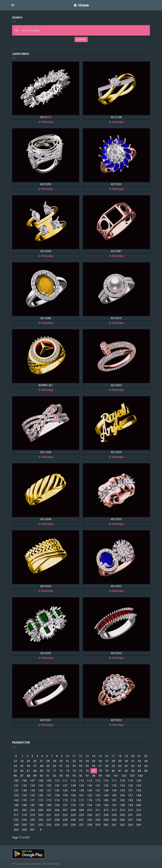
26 (35, 761)
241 (81, 820)
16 (107, 756)
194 (90, 805)
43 (146, 761)
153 (16, 795)
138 (24, 790)
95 (74, 776)
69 (41, 771)
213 (114, 810)
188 (41, 805)
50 (55, 766)
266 (24, 830)
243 (98, 820)
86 (15, 776)
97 (87, 776)
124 (41, 785)
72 (61, 771)
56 (94, 766)
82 (126, 771)
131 (98, 785)
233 (16, 820)
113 (81, 781)
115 (98, 781)
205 (49, 810)
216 (139, 810)
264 (139, 825)
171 (32, 800)
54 (81, 766)
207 (65, 810)
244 (106, 820)
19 (126, 756)
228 (106, 815)
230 (122, 815)
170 (24, 800)
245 (114, 820)
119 (130, 781)
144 (73, 790)
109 (49, 781)
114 (90, 781)
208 (73, 810)
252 (41, 825)
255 (65, 825)
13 (87, 756)
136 (139, 785)
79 (107, 771)
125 (49, 785)
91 (48, 776)
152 (139, 790)
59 (113, 766)
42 (139, 761)
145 (81, 790)
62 (133, 766)
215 (130, 810)
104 (140, 776)
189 (49, 805)
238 (57, 820)
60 (120, 766)
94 (68, 776)
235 (32, 820)
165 (114, 795)
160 (73, 795)
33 (81, 761)
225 (81, 815)
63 (139, 766)
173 (49, 800)
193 (81, 805)
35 (94, 761)
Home (81, 5)
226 (90, 815)
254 (57, 825)
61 (126, 766)
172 (41, 800)
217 (16, 815)
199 (130, 805)
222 (57, 815)
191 (65, 805)
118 (122, 781)
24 (22, 761)
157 (49, 795)
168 (139, 795)
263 (130, 825)
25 (28, 761)
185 (16, 805)
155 (32, 795)
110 (57, 781)
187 (32, 805)
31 (68, 761)
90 (41, 776)
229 (114, 815)
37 (107, 761)
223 (65, 815)
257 (81, 825)
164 (106, 795)
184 (139, 800)
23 (15, 761)
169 (16, 800)
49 (48, 766)
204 (41, 810)
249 (16, 825)
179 (98, 800)
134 (122, 785)
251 (32, 825)
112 (73, 781)
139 (32, 790)
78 (100, 771)
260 (106, 825)
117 (114, 781)
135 (130, 785)
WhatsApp (46, 122)
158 (57, 795)
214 (122, 810)
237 (49, 820)
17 (113, 756)
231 (130, 815)
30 (61, 761)
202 (24, 810)
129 (81, 785)
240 (73, 820)
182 (122, 800)
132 (106, 785)
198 (122, 805)
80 (113, 771)
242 (90, 820)
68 (35, 771)
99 (100, 776)
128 (73, 785)
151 (130, 790)
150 (122, 790)
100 (108, 776)
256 (73, 825)
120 (139, 781)
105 (16, 781)
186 (24, 805)
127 (65, 785)
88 (28, 776)
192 (73, 805)
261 (114, 825)
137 (16, 790)
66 (22, 771)
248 (139, 820)
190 (57, 805)
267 (32, 830)
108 (41, 781)
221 (49, 815)
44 (15, 766)
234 (24, 820)
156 (41, 795)
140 (41, 790)
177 (81, 800)
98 (94, 776)
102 (124, 776)
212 (106, 810)
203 (32, 810)
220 (41, 815)
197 (114, 805)
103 (132, 776)
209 (81, 810)
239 (65, 820)
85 (146, 771)
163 (98, 795)
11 (74, 756)
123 (32, 785)
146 (90, 790)
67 (28, 771)
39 (120, 761)
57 (100, 766)
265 (16, 830)
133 (114, 785)
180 (106, 800)
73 (68, 771)
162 (90, 795)
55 (87, 766)
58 (107, 766)
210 (90, 810)
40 (126, 761)
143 (65, 790)
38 (113, 761)
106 (24, 781)
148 (106, 790)
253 (49, 825)
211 (98, 810)
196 (106, 805)
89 (35, 776)
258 (90, 825)
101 (116, 776)
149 (114, 790)
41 (133, 761)
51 (61, 766)
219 (32, 815)
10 (67, 756)
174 (57, 800)
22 (146, 756)
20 (133, 756)
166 (122, 795)
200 (139, 805)
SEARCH (81, 40)
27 (41, 761)
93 (61, 776)
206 (57, 810)
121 (16, 785)
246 (122, 820)
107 (32, 781)
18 (120, 756)
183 (130, 800)
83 (133, 771)
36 (100, 761)
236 (41, 820)
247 (130, 820)
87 (22, 776)
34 (87, 761)
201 (16, 810)
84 (139, 771)
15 (100, 756)
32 (74, 761)
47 (35, 766)
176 (73, 800)
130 (90, 785)
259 (98, 825)
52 (68, 766)
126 (57, 785)
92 (55, 776)
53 (74, 766)
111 (65, 781)
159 (65, 795)
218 (24, 815)
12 (81, 756)
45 (22, 766)
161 (81, 795)
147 (98, 790)
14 (94, 756)
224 (73, 815)
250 (24, 825)
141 (49, 790)
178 (90, 800)
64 (146, 766)
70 (48, 771)
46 (28, 766)
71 (55, 771)
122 (24, 785)
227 (98, 815)
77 (94, 771)
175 (65, 800)
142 (57, 790)
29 (55, 761)
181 (114, 800)
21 (139, 756)
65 (15, 771)
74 (74, 771)
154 (24, 795)
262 (122, 825)
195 (98, 805)
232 (139, 815)
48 (41, 766)
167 (130, 795)
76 (87, 771)
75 (81, 771)
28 (48, 761)
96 (81, 776)
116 (106, 781)
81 (120, 771)
